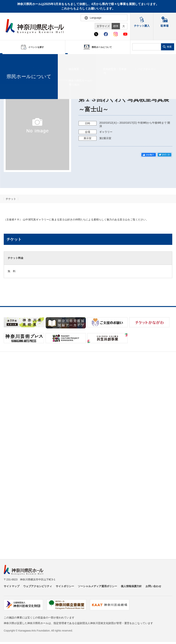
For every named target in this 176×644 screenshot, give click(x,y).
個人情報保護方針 (131, 586)
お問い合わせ (153, 586)
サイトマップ (12, 586)
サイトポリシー (65, 586)
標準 (116, 26)
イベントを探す (23, 59)
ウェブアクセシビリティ (38, 586)
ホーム (9, 59)
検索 (169, 47)
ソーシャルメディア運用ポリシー (97, 586)
